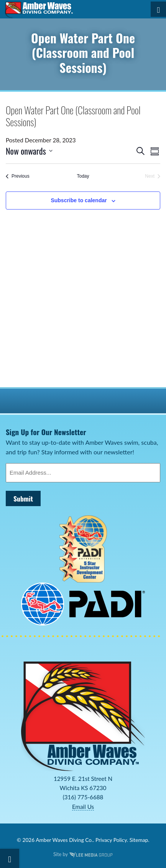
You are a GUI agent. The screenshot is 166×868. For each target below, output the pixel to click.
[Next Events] (153, 176)
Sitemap (139, 840)
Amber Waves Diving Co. (64, 840)
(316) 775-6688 (83, 797)
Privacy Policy (111, 840)
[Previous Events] (18, 176)
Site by (83, 854)
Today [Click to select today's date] (83, 176)
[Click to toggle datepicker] (29, 151)
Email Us (83, 807)
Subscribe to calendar (79, 200)
